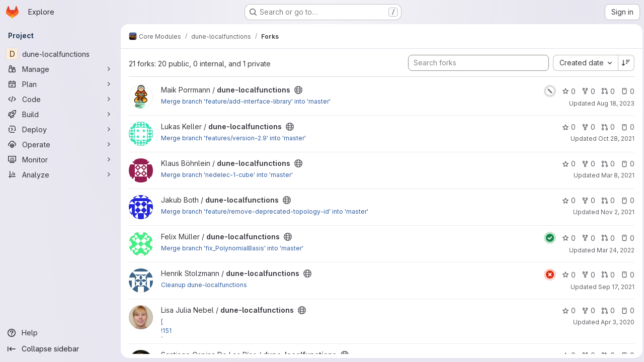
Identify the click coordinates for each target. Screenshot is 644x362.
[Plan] (60, 84)
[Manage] (60, 69)
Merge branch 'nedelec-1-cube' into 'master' (227, 175)
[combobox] (583, 63)
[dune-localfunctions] (60, 54)
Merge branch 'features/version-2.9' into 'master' (233, 138)
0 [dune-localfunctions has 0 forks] (586, 91)
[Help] (60, 333)
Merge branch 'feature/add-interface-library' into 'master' (246, 101)
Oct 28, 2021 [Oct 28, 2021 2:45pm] (614, 139)
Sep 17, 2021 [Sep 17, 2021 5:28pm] (614, 287)
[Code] (60, 99)
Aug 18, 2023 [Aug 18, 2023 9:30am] (613, 103)
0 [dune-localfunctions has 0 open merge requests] (606, 91)
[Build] (60, 114)
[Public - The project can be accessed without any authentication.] (298, 90)
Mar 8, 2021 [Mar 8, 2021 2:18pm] (615, 175)
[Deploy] (60, 129)
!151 (166, 331)
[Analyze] (60, 174)
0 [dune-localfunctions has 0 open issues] (625, 91)
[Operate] (60, 144)
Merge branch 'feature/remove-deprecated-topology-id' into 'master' (265, 211)
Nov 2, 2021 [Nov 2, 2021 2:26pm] (615, 212)
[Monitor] (60, 159)
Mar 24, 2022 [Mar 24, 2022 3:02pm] (613, 250)
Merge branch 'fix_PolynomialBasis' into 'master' (232, 248)
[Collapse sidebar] (60, 349)
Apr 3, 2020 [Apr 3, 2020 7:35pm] (615, 322)
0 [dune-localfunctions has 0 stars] (566, 91)
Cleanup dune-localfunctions (204, 285)
